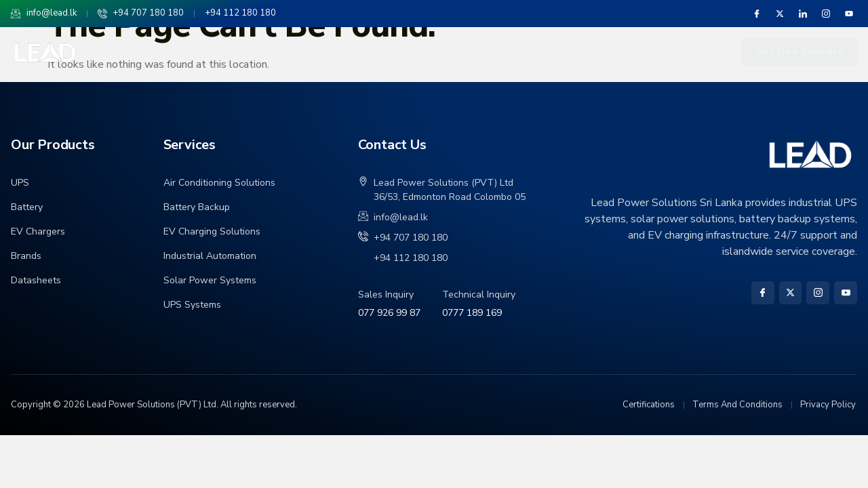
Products (360, 53)
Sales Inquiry (386, 294)
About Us (171, 53)
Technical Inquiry (479, 294)
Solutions (261, 53)
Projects (450, 53)
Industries (533, 53)
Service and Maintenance (658, 53)
